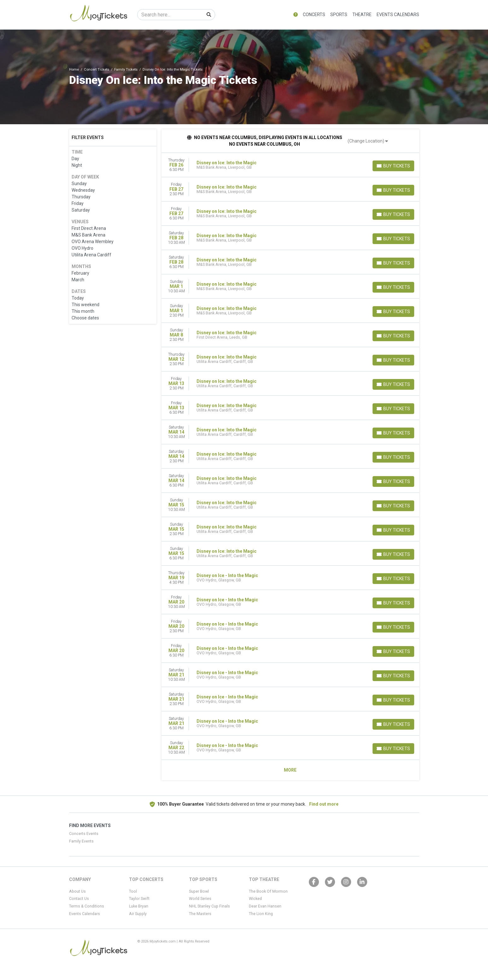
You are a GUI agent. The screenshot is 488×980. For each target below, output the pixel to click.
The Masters (200, 914)
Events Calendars (398, 15)
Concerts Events (84, 834)
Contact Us (79, 899)
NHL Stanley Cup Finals (209, 906)
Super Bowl (199, 891)
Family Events (81, 841)
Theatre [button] (362, 15)
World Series (200, 899)
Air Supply (138, 914)
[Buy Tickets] (393, 166)
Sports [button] (339, 15)
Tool (133, 891)
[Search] (170, 15)
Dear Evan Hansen (265, 906)
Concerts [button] (314, 15)
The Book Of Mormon (268, 891)
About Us (77, 891)
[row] (290, 165)
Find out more (324, 804)
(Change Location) (368, 141)
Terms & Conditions (87, 906)
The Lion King (261, 914)
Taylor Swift (139, 899)
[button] (296, 15)
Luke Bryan (139, 906)
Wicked (255, 899)
